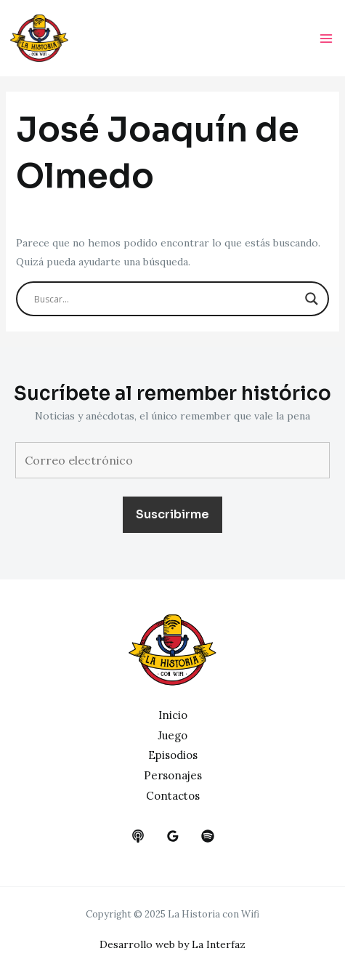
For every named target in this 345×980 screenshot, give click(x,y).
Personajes (173, 775)
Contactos (173, 796)
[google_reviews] (173, 836)
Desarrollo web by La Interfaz (172, 944)
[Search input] (166, 299)
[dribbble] (208, 836)
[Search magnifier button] (312, 299)
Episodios (173, 755)
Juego (172, 735)
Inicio (173, 715)
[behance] (138, 836)
